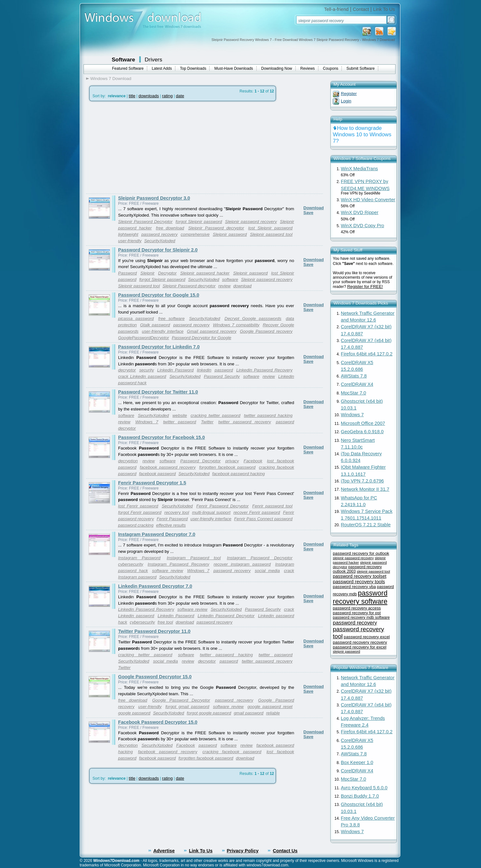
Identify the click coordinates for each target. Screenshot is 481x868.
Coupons (331, 68)
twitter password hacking (268, 415)
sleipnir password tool (373, 571)
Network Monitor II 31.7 (365, 489)
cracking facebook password (232, 752)
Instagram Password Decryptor (260, 558)
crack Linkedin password (142, 376)
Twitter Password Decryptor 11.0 (154, 631)
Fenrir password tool (272, 506)
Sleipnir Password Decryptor (145, 222)
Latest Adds (162, 68)
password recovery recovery (360, 642)
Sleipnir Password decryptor (216, 228)
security (147, 370)
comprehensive (195, 234)
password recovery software (360, 597)
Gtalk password (155, 325)
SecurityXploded (160, 241)
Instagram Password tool (194, 558)
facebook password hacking (238, 474)
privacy (232, 461)
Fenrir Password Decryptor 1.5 (152, 483)
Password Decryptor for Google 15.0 (159, 295)
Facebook (253, 461)
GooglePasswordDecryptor (144, 338)
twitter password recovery (245, 422)
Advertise (164, 851)
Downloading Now (277, 68)
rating (167, 96)
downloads (149, 96)
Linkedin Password (175, 370)
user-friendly (130, 241)
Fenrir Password (172, 519)
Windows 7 (147, 422)
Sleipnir (148, 273)
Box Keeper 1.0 (357, 762)
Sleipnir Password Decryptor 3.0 (154, 198)
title (132, 96)
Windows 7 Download (111, 79)
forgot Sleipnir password (199, 222)
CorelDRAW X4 (357, 384)
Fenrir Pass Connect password (263, 519)
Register (349, 94)
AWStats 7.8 (354, 376)
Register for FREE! (365, 287)
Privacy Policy (243, 851)
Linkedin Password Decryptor (226, 616)
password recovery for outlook (361, 553)
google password (134, 713)
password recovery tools (359, 581)
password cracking (136, 525)
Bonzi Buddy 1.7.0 (360, 796)
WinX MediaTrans (359, 169)
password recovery (160, 234)
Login (346, 101)
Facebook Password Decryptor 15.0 (158, 722)
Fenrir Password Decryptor (222, 506)
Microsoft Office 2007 (363, 423)
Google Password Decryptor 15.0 (155, 677)
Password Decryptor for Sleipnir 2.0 (158, 250)
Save (308, 213)
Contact (361, 9)
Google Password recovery (266, 331)
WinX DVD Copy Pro (362, 226)
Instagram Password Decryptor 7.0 (157, 534)
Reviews (307, 68)
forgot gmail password (187, 707)
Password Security (222, 376)
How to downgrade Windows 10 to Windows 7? (362, 135)
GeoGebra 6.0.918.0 (362, 432)
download (242, 286)
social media (267, 571)
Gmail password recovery (212, 331)
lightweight (128, 234)
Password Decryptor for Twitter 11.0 (158, 392)
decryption (128, 461)
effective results (171, 525)
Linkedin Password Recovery (264, 370)
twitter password (180, 422)
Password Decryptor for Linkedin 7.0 (159, 347)
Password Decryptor (200, 461)
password (224, 370)
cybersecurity (131, 564)
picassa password (136, 319)
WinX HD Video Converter (368, 200)
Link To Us (384, 9)
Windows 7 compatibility (236, 325)
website (180, 415)
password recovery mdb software (361, 617)
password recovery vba (354, 587)
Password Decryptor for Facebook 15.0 (161, 437)
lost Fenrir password (138, 506)
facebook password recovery (168, 467)
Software (123, 60)
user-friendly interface (163, 331)
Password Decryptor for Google (202, 338)
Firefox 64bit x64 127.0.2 (367, 354)
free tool (165, 622)
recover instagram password (242, 564)
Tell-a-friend (337, 9)
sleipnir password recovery (353, 558)
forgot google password (209, 713)
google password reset (270, 707)
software (230, 279)
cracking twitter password (215, 415)
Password (128, 273)
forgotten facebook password (227, 467)
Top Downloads (193, 68)
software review (168, 571)
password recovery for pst (357, 613)
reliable (273, 713)
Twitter (207, 422)
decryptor (127, 370)
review (224, 286)
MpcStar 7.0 (353, 393)
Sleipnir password (230, 234)
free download (170, 228)
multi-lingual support (211, 512)
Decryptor (167, 273)
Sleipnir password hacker (205, 273)
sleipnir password (346, 651)
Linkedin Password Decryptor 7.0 (155, 586)
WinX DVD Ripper (360, 212)
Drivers (153, 60)
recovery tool (176, 512)
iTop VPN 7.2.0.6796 (362, 481)
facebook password (157, 474)
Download (314, 208)
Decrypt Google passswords (253, 319)
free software (171, 319)
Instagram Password (139, 558)
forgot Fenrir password (140, 512)
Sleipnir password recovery (251, 222)
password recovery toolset (360, 576)
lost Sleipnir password (271, 228)
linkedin (204, 370)
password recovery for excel (360, 647)
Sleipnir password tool (271, 234)
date (180, 96)
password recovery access (357, 608)
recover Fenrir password (257, 512)
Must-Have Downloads (234, 68)
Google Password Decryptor (181, 700)
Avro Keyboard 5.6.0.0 (364, 788)
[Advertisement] (140, 147)
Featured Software (128, 68)
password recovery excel (367, 637)
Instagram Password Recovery (178, 564)
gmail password (249, 713)
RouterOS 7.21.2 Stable (366, 525)
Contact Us (285, 851)
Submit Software (361, 68)
